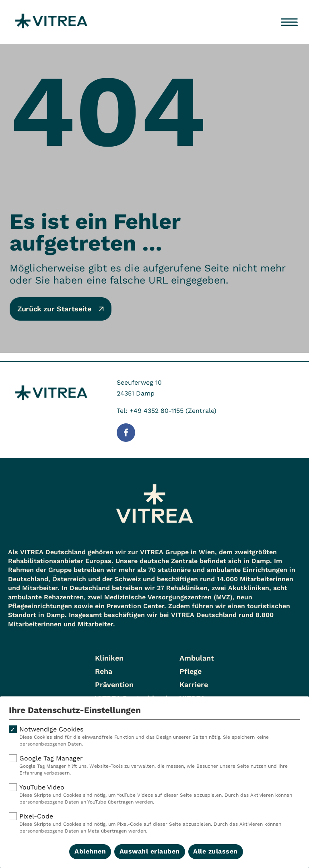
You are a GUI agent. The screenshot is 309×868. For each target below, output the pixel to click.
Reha (104, 671)
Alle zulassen (215, 851)
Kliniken (109, 658)
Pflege (191, 671)
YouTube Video (154, 794)
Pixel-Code (154, 823)
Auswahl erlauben (150, 851)
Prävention (114, 685)
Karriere (194, 685)
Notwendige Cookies (154, 736)
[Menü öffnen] (289, 22)
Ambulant (197, 658)
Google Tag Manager (154, 765)
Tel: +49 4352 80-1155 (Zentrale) (167, 411)
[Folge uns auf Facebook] (126, 433)
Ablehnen (90, 851)
